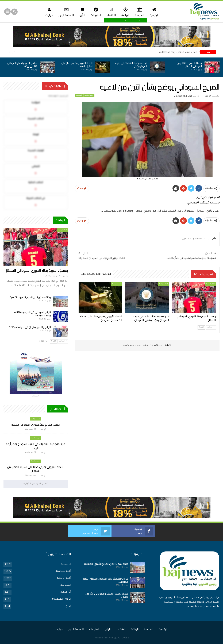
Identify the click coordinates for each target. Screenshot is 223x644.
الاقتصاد (111, 12)
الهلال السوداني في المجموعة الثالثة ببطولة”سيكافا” (32, 314)
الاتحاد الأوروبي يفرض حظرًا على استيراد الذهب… (77, 65)
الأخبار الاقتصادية (61, 599)
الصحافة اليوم (65, 12)
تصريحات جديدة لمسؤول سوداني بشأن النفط (191, 258)
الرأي (82, 12)
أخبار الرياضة (89, 95)
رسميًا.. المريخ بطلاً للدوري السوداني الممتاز (190, 65)
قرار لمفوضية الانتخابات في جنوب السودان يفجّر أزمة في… (36, 446)
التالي (201, 327)
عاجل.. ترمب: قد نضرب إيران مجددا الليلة (178, 52)
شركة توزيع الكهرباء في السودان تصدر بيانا (102, 258)
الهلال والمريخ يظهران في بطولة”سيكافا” (30, 327)
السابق (211, 327)
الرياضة (126, 12)
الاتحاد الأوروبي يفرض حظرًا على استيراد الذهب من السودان (36, 469)
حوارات (47, 12)
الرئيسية (156, 12)
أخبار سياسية (163, 284)
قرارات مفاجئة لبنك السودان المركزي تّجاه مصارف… (106, 580)
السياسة (141, 12)
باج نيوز (117, 638)
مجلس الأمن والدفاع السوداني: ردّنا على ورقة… (22, 65)
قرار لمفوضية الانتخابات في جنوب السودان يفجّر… (131, 65)
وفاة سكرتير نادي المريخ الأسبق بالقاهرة (30, 297)
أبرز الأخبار (66, 592)
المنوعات (96, 12)
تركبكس (145, 346)
